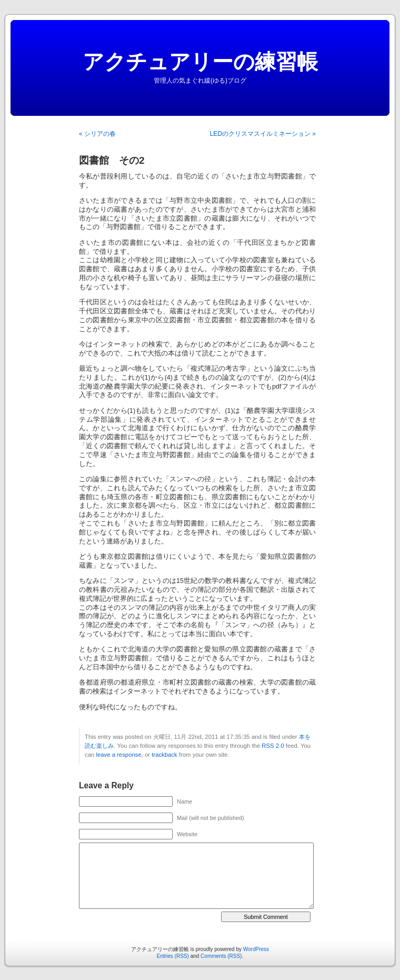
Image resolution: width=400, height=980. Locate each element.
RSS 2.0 (273, 746)
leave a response (118, 755)
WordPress (256, 949)
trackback (164, 755)
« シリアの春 (97, 134)
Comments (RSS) (221, 956)
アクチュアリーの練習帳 (200, 62)
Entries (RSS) (173, 956)
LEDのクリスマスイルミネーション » (263, 134)
